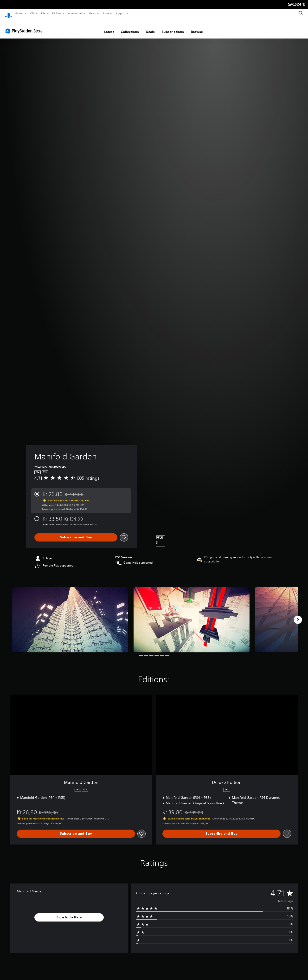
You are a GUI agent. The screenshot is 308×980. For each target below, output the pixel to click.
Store (106, 13)
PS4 (43, 13)
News (93, 13)
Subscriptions (173, 27)
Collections (130, 27)
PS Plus (57, 13)
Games (19, 13)
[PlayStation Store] (25, 26)
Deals (150, 27)
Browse (197, 27)
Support (120, 13)
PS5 (32, 13)
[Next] (298, 615)
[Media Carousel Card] (70, 615)
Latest (109, 27)
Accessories (75, 13)
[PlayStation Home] (8, 13)
